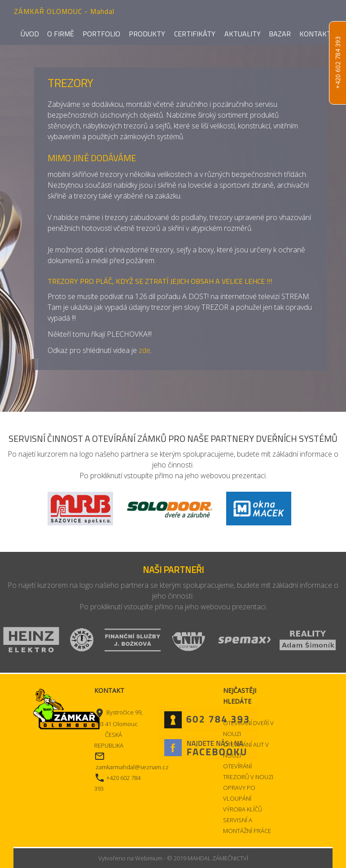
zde (145, 350)
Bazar (280, 34)
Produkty (147, 34)
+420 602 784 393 (338, 63)
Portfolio (101, 34)
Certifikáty (195, 34)
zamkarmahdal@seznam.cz (132, 767)
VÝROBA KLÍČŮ (243, 809)
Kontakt (315, 34)
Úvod (30, 34)
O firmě (61, 34)
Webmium (149, 858)
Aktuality (243, 34)
